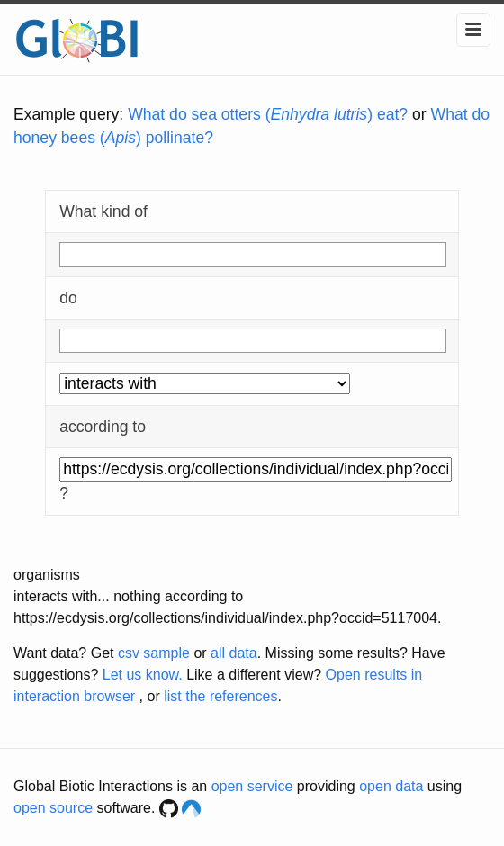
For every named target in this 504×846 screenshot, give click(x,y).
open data (391, 786)
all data (234, 653)
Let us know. (143, 675)
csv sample (154, 653)
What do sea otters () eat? (268, 114)
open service (252, 786)
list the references (220, 696)
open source (53, 808)
